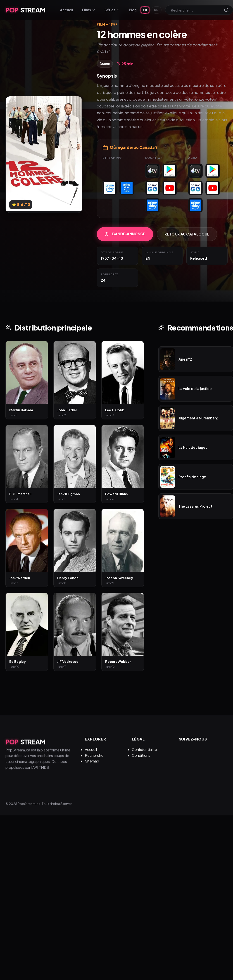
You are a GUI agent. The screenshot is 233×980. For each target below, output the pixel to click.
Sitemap (92, 769)
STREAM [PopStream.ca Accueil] (25, 10)
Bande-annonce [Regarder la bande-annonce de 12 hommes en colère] (125, 234)
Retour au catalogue (187, 234)
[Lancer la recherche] (226, 10)
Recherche (94, 763)
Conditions (141, 763)
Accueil (67, 10)
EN (156, 10)
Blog (133, 10)
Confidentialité (144, 758)
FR (145, 10)
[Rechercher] (196, 10)
